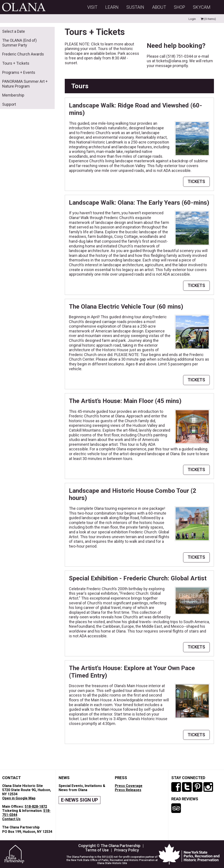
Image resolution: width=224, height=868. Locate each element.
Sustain (135, 7)
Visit (92, 7)
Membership (13, 95)
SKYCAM (202, 7)
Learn (112, 7)
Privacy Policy (127, 850)
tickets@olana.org (172, 61)
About (159, 7)
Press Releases (128, 790)
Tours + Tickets (16, 63)
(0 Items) (208, 19)
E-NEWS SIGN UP (80, 800)
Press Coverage (129, 786)
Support (9, 104)
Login (192, 19)
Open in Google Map (19, 798)
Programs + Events (19, 72)
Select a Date (14, 31)
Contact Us (11, 819)
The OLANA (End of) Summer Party (19, 43)
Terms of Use (97, 850)
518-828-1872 (36, 807)
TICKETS (196, 182)
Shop (179, 7)
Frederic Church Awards (23, 54)
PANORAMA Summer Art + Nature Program (25, 84)
